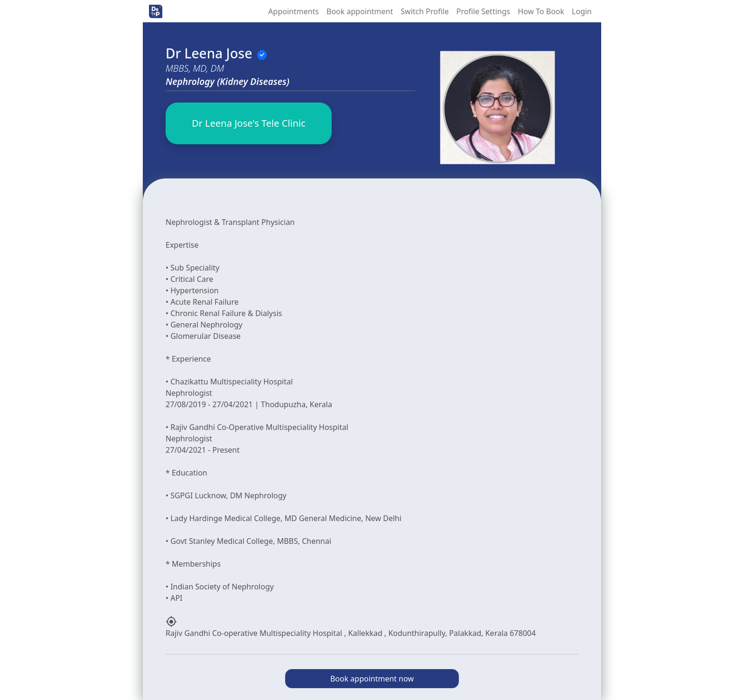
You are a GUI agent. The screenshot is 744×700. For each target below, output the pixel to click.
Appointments (293, 11)
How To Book (541, 11)
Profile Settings (483, 11)
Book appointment (360, 11)
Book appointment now (372, 679)
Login (582, 11)
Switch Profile (424, 11)
